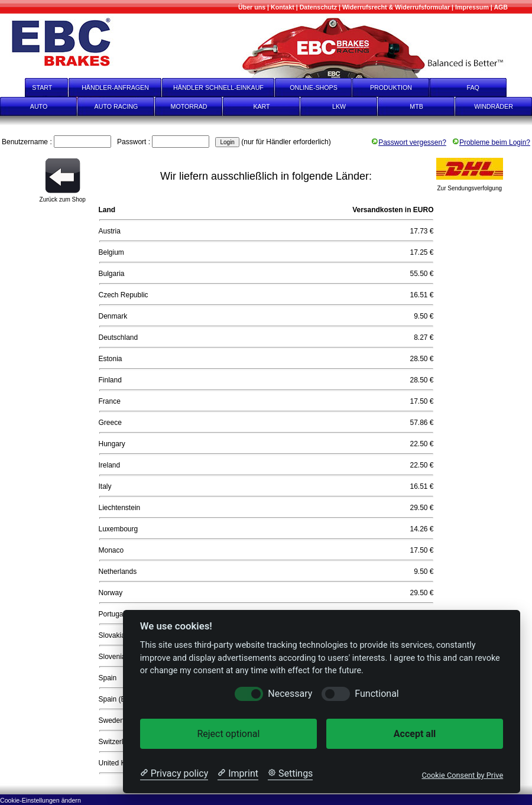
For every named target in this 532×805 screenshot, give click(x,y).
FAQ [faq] (481, 87)
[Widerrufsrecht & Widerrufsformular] (396, 7)
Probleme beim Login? (491, 142)
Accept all (415, 734)
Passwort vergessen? (409, 142)
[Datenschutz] (318, 7)
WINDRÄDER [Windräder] (494, 106)
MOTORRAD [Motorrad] (189, 106)
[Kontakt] (283, 7)
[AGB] (501, 7)
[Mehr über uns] (252, 7)
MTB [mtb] (416, 106)
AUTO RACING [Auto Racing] (116, 106)
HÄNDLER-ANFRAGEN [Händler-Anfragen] (115, 87)
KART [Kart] (261, 106)
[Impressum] (472, 7)
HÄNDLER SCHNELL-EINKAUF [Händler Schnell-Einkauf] (218, 87)
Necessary (290, 694)
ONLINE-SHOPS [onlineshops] (314, 87)
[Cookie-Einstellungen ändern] (40, 799)
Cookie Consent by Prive (462, 775)
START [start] (35, 87)
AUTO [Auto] (39, 106)
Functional (377, 694)
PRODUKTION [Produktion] (391, 87)
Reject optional (228, 734)
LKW (339, 106)
